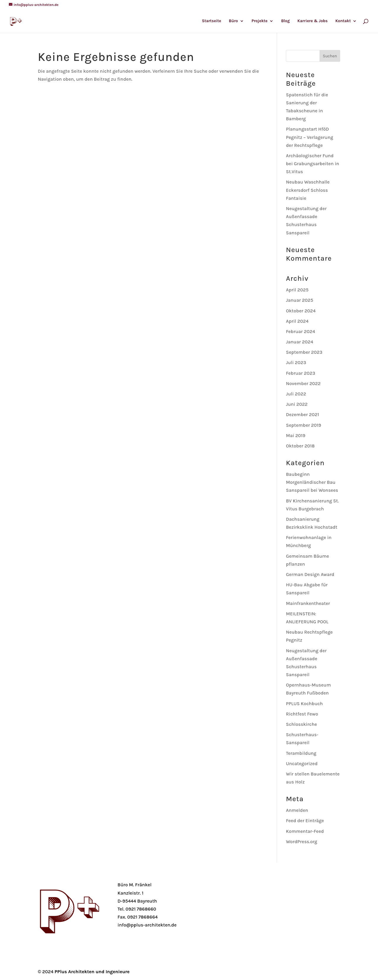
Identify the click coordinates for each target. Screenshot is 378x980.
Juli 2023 (296, 362)
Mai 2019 (296, 435)
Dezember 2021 (302, 414)
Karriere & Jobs (312, 21)
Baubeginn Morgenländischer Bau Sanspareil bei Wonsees (312, 482)
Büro (233, 21)
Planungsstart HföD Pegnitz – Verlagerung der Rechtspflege (309, 137)
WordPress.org (302, 842)
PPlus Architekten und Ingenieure (92, 972)
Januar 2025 (299, 300)
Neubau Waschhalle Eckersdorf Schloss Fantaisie (308, 190)
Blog (285, 21)
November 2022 (303, 383)
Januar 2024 (299, 342)
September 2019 (303, 425)
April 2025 (297, 290)
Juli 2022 (296, 394)
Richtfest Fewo (302, 714)
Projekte (260, 21)
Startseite (212, 21)
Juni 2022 (297, 404)
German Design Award (310, 574)
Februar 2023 (300, 373)
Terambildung (301, 753)
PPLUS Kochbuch (304, 704)
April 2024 (297, 321)
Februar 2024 (300, 331)
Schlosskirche (301, 724)
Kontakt (343, 21)
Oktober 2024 (301, 311)
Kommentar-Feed (305, 831)
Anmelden (297, 810)
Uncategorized (302, 764)
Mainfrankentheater (308, 603)
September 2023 (304, 352)
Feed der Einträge (305, 821)
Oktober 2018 (300, 446)
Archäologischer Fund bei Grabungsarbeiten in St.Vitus (312, 164)
